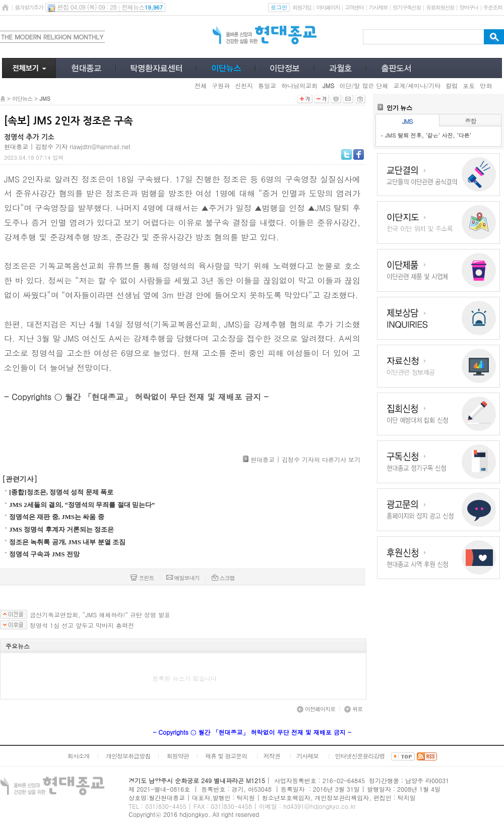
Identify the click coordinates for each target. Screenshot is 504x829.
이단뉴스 (22, 99)
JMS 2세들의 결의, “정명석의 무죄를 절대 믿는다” (82, 505)
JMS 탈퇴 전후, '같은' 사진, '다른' (428, 135)
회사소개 (78, 756)
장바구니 (468, 7)
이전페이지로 (316, 709)
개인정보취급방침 (128, 756)
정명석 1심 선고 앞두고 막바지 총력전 (82, 625)
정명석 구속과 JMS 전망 (44, 554)
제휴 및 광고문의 (226, 756)
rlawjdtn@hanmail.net (100, 146)
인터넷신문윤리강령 (360, 756)
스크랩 (223, 578)
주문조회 (493, 7)
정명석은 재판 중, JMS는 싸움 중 (57, 517)
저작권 (272, 756)
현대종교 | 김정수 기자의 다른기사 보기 (305, 459)
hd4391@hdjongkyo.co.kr (320, 806)
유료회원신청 (440, 7)
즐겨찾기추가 (29, 7)
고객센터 (354, 7)
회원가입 (302, 7)
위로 (353, 709)
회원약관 (177, 756)
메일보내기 (183, 578)
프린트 (142, 578)
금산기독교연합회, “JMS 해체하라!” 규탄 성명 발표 (100, 615)
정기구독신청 (407, 7)
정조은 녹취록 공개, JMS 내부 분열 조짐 (67, 542)
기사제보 (378, 7)
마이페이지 (328, 7)
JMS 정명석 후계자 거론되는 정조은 (61, 529)
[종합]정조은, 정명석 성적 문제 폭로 (61, 492)
